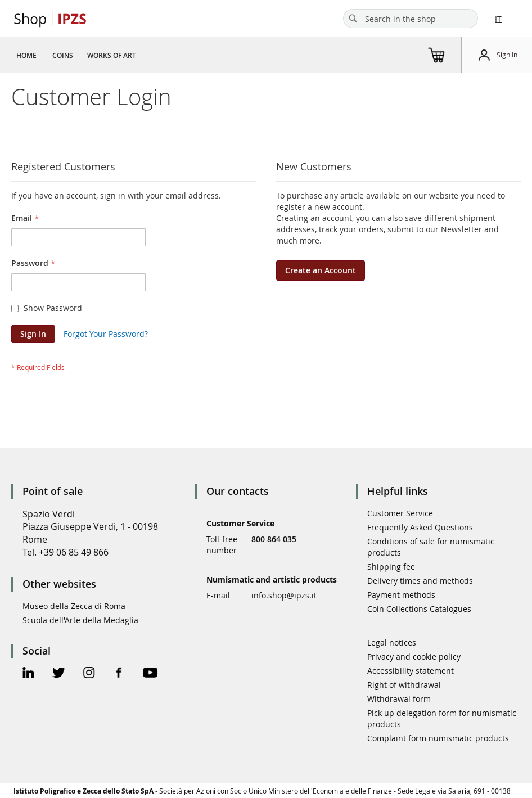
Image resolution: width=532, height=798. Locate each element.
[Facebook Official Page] (119, 674)
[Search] (353, 19)
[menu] (80, 55)
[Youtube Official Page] (150, 674)
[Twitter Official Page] (59, 674)
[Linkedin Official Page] (28, 674)
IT (498, 19)
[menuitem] (26, 55)
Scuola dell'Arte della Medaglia (80, 620)
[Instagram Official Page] (89, 674)
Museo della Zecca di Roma (74, 606)
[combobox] (411, 19)
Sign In (507, 55)
